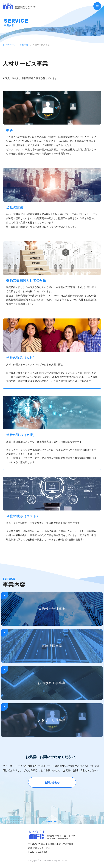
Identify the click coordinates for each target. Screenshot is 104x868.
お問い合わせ (52, 783)
